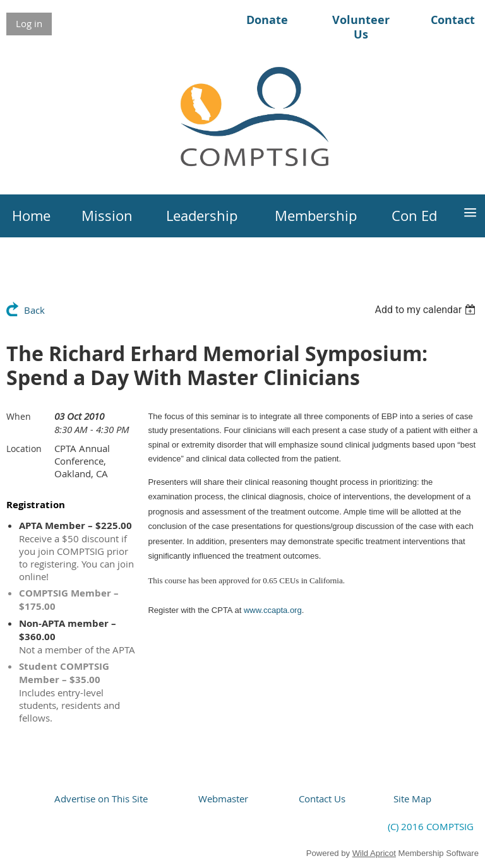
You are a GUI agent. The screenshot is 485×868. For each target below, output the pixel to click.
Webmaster (223, 799)
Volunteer (361, 20)
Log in (29, 23)
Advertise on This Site (101, 799)
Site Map (412, 799)
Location (24, 449)
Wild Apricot (374, 853)
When (19, 416)
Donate (267, 20)
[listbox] (427, 310)
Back (34, 310)
